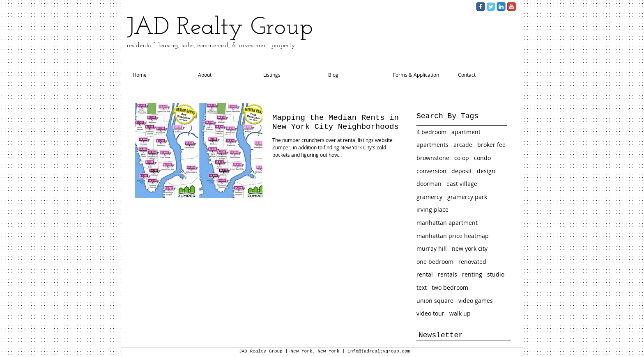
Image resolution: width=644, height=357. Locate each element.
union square (435, 301)
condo (482, 158)
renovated (472, 262)
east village (462, 184)
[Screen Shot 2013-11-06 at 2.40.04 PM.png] (481, 7)
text (422, 287)
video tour (430, 313)
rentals (447, 274)
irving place (432, 209)
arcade (463, 145)
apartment (466, 132)
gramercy (429, 197)
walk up (460, 313)
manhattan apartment (447, 223)
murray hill (432, 248)
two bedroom (450, 287)
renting (472, 274)
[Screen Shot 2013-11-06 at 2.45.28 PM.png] (511, 7)
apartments (432, 145)
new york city (470, 248)
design (486, 171)
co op (462, 158)
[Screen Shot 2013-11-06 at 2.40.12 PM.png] (501, 7)
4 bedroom (431, 132)
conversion (431, 171)
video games (476, 301)
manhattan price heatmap (453, 236)
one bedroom (435, 262)
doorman (429, 184)
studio (496, 274)
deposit (462, 171)
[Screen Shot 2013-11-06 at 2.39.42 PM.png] (491, 7)
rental (425, 274)
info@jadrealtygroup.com (379, 351)
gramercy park (467, 197)
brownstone (433, 158)
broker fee (491, 145)
